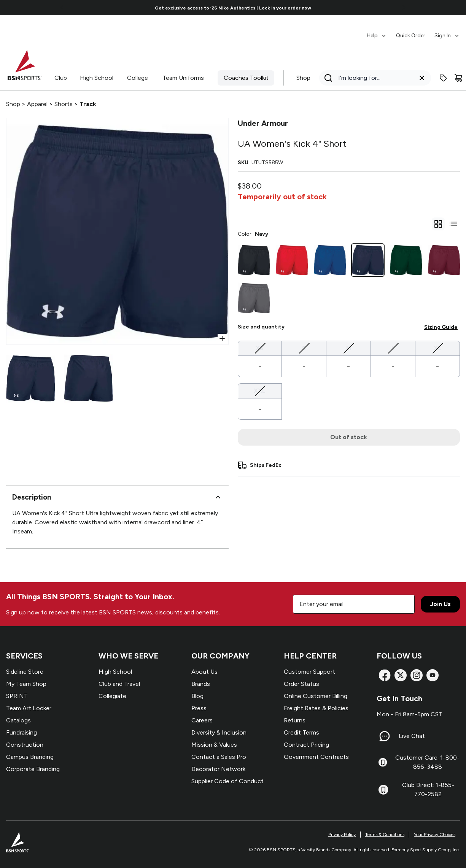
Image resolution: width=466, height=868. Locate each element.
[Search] (373, 78)
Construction (25, 745)
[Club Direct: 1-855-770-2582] (383, 790)
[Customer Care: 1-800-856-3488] (383, 762)
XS (260, 348)
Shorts (64, 104)
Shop (303, 78)
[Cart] (458, 78)
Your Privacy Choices (435, 835)
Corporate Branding (33, 769)
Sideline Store (25, 672)
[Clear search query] (422, 78)
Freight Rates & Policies (316, 708)
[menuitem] (377, 32)
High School (97, 78)
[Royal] (330, 260)
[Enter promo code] (443, 78)
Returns (295, 720)
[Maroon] (444, 260)
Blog (197, 696)
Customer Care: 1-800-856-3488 (427, 762)
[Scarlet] (292, 260)
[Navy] (368, 260)
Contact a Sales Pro (219, 757)
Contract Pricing (306, 745)
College (138, 78)
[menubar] (413, 32)
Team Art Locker (29, 708)
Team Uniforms (183, 78)
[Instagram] (417, 675)
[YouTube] (433, 675)
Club (61, 78)
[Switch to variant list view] (453, 224)
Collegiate (112, 696)
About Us (204, 672)
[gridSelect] (438, 224)
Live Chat (412, 736)
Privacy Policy (342, 835)
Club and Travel (119, 684)
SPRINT (17, 696)
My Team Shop (26, 684)
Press (199, 708)
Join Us (440, 604)
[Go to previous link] (62, 8)
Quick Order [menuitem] (411, 36)
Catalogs (18, 720)
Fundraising (21, 732)
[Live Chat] (385, 736)
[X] (401, 675)
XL (437, 348)
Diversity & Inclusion (219, 732)
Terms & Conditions (385, 835)
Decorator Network (218, 769)
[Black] (254, 260)
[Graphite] (254, 298)
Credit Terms (301, 732)
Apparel (37, 104)
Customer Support (309, 672)
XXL (260, 390)
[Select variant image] (30, 378)
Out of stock (349, 437)
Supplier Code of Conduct (227, 781)
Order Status (301, 684)
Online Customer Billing (316, 696)
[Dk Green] (406, 260)
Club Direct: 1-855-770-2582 (428, 789)
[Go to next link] (404, 8)
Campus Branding (30, 757)
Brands (201, 684)
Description (117, 497)
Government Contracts (316, 757)
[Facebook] (385, 675)
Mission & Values (214, 745)
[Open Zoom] (222, 338)
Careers (202, 720)
